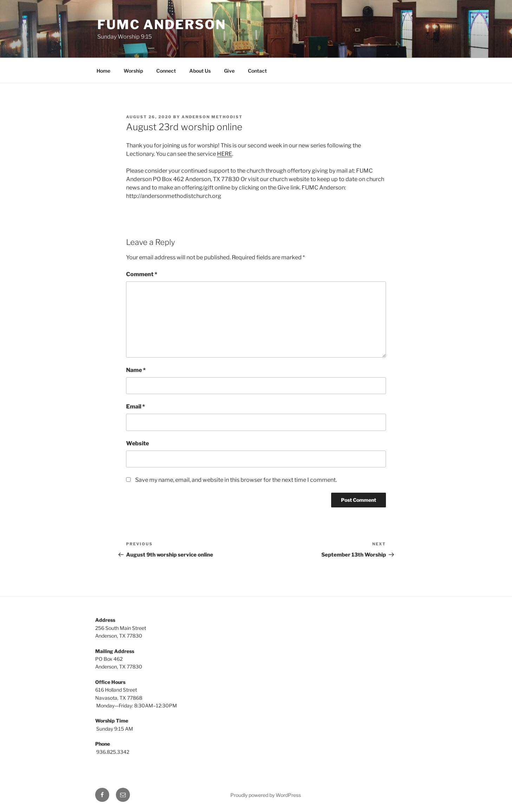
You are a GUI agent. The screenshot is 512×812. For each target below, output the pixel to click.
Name (136, 370)
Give (229, 71)
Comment (142, 274)
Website (137, 443)
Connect (166, 71)
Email (136, 407)
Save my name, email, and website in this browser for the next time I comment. (236, 480)
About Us (200, 71)
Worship (133, 71)
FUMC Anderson (162, 25)
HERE (225, 154)
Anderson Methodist (212, 117)
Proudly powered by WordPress (266, 795)
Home (103, 71)
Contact (257, 71)
